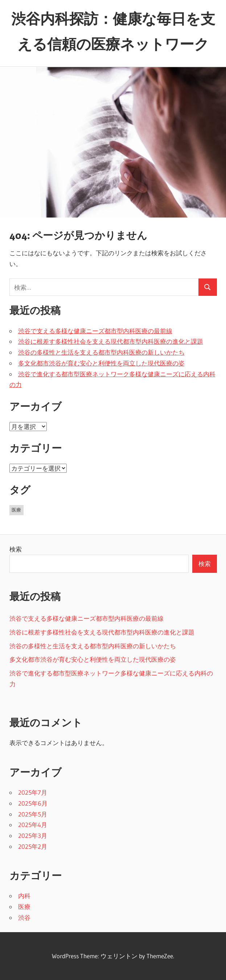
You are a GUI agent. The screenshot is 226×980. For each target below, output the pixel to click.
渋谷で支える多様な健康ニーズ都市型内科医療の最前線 (95, 331)
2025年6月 (33, 803)
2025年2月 (33, 846)
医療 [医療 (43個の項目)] (16, 510)
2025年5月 (33, 814)
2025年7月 (33, 792)
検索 (16, 549)
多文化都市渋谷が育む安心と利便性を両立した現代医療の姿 (101, 363)
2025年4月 (33, 825)
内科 (24, 896)
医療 (24, 907)
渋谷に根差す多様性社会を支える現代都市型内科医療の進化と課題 (111, 341)
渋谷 (24, 917)
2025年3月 (33, 836)
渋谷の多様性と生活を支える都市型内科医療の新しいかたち (101, 352)
